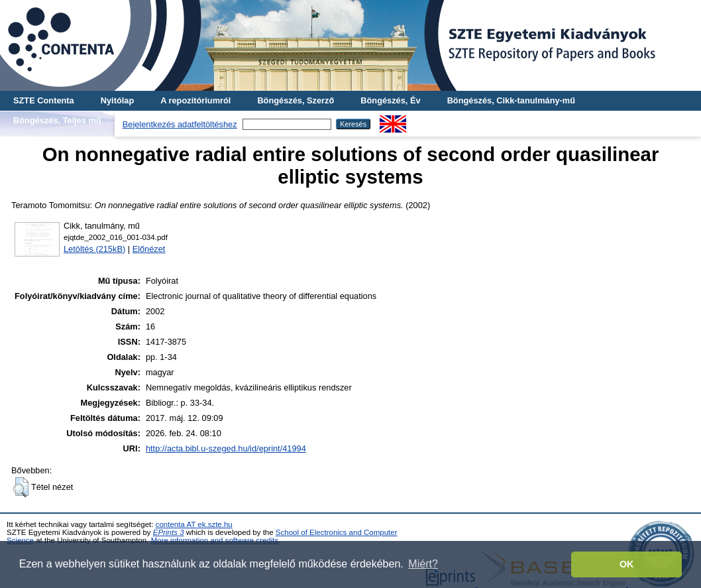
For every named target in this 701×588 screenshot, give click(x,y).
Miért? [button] (423, 564)
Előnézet (149, 249)
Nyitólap (117, 100)
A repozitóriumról (195, 100)
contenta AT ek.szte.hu (194, 524)
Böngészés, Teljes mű (57, 120)
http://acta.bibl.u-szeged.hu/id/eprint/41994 (226, 448)
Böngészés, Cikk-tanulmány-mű (511, 100)
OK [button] (627, 564)
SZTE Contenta (44, 100)
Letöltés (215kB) (94, 249)
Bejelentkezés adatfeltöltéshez (180, 124)
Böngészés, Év (390, 100)
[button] (21, 487)
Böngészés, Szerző (296, 100)
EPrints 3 (169, 532)
